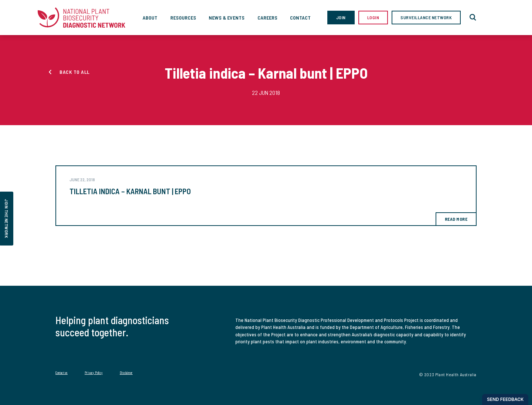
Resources (183, 18)
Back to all (75, 72)
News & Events (227, 18)
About (150, 18)
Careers (267, 18)
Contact (300, 18)
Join (341, 17)
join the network (7, 219)
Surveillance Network (426, 17)
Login (373, 17)
